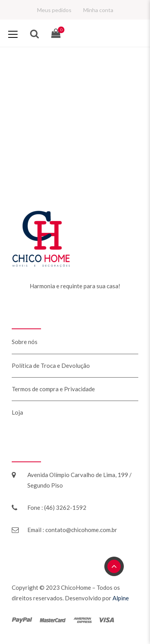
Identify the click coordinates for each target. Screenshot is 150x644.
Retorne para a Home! (75, 184)
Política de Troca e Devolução (51, 365)
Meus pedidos (54, 10)
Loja (17, 412)
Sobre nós (25, 342)
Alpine (121, 598)
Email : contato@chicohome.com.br (72, 530)
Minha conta (98, 10)
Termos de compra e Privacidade (53, 389)
